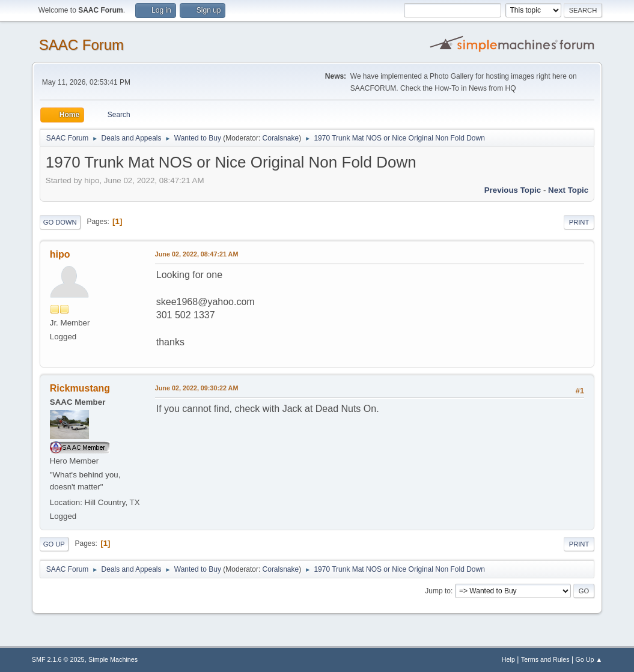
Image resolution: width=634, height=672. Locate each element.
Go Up (54, 544)
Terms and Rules (545, 659)
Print (579, 222)
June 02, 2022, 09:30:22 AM (197, 388)
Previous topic (513, 190)
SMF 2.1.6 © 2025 (58, 659)
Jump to (438, 591)
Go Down (60, 222)
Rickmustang (80, 388)
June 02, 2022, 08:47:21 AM (197, 254)
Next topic (568, 190)
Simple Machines (113, 659)
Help (508, 659)
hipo (60, 254)
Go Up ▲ (589, 659)
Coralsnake (281, 138)
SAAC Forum (81, 45)
